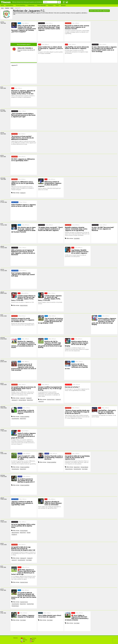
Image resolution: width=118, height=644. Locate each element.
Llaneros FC (23, 398)
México (33, 640)
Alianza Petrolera (24, 306)
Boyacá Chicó (30, 400)
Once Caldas (85, 469)
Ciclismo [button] (51, 5)
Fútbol (12, 8)
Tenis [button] (57, 5)
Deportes (7, 8)
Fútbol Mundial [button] (42, 5)
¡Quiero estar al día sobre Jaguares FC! (99, 11)
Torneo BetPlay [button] (21, 5)
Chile (23, 641)
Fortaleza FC (23, 193)
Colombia (33, 638)
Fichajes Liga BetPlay (25, 417)
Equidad (29, 533)
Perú (32, 641)
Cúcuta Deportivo (15, 419)
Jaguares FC (14, 65)
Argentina (24, 640)
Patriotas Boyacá (15, 606)
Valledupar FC (15, 400)
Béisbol (63, 5)
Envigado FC (14, 535)
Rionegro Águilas (22, 400)
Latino (23, 638)
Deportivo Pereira (51, 400)
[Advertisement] (104, 31)
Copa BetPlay (77, 239)
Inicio (2, 5)
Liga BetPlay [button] (10, 5)
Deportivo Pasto (30, 604)
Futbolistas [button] (31, 5)
